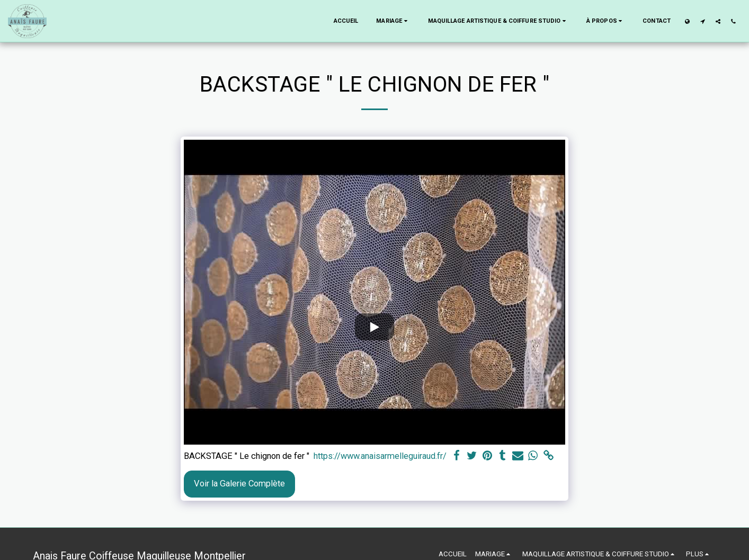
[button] (393, 21)
